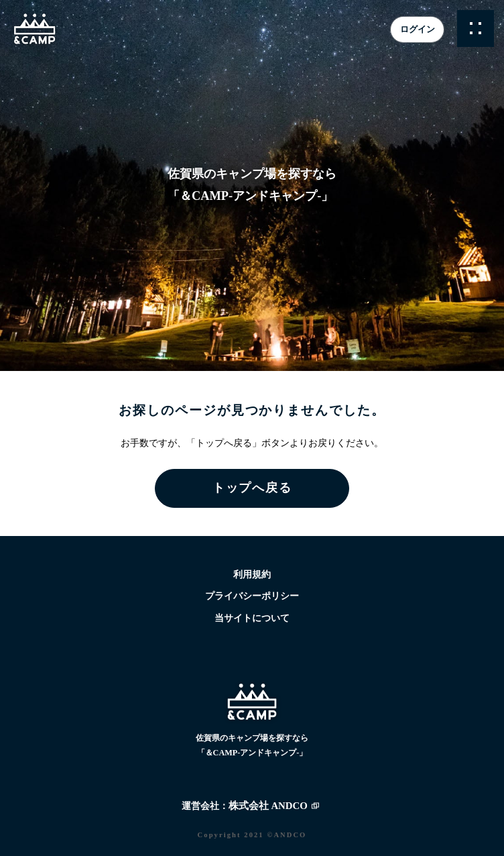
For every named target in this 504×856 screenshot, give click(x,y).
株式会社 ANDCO (268, 806)
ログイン (418, 29)
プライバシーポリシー (252, 596)
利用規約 (252, 575)
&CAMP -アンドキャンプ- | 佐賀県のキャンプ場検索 (35, 29)
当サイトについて (252, 618)
